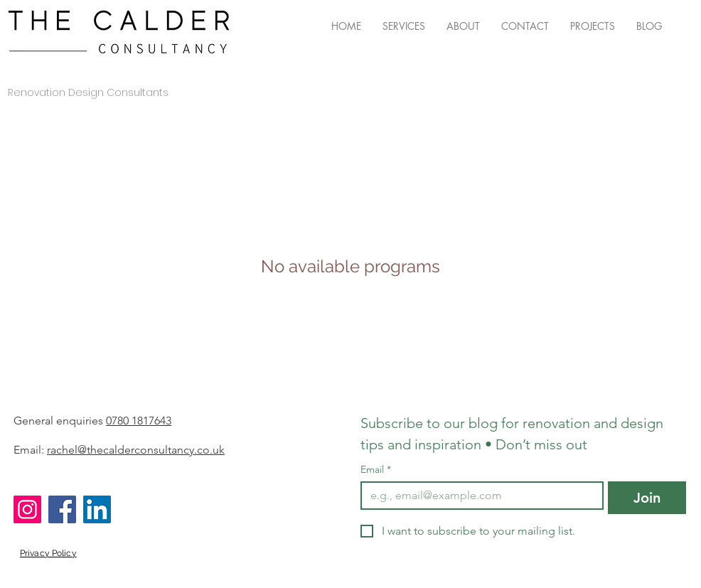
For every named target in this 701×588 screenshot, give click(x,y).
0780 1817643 (139, 421)
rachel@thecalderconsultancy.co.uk (136, 450)
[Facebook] (62, 509)
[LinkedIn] (97, 509)
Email (376, 470)
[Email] (478, 496)
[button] (404, 26)
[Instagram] (27, 509)
